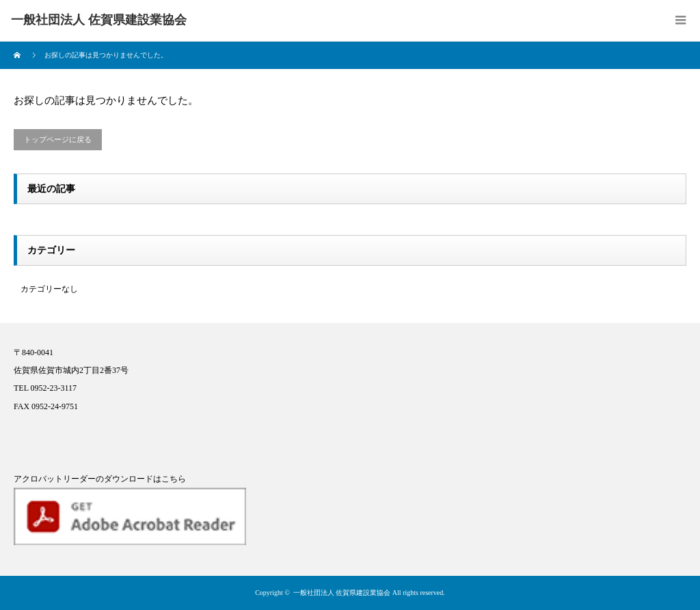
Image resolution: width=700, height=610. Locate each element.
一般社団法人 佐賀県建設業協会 (342, 593)
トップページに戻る (58, 139)
